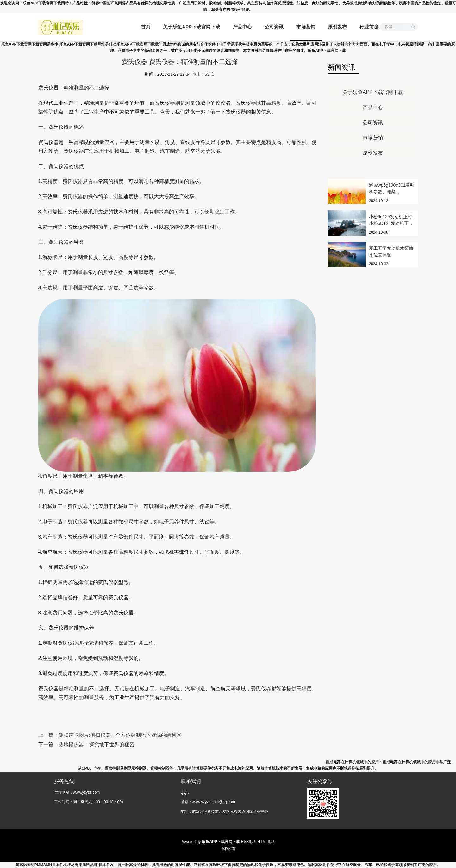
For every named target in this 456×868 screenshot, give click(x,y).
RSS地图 (249, 842)
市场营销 (306, 27)
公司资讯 (274, 27)
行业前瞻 (369, 27)
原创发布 (337, 27)
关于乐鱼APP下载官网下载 (192, 27)
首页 (146, 27)
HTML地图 (267, 842)
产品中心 (242, 27)
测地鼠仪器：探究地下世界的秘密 (97, 745)
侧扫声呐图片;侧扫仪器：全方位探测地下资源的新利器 (120, 735)
